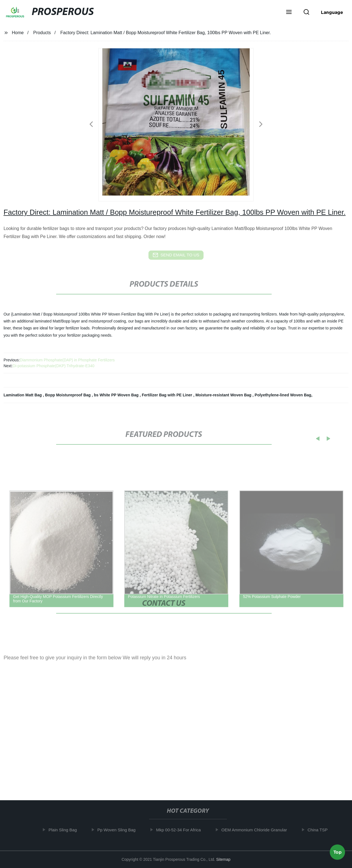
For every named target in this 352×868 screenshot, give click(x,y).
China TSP (321, 830)
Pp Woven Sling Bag (120, 830)
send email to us (176, 255)
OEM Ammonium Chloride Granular (258, 830)
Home (18, 33)
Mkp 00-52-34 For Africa (182, 830)
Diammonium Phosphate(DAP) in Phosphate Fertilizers (67, 360)
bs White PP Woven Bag (117, 395)
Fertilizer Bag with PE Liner (168, 395)
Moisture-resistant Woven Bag (224, 395)
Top (338, 851)
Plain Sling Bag (66, 830)
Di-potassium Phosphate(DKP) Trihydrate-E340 (53, 366)
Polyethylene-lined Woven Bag (283, 395)
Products (42, 33)
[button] (289, 12)
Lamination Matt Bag (23, 395)
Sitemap (223, 859)
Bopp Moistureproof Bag (68, 395)
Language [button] (332, 12)
